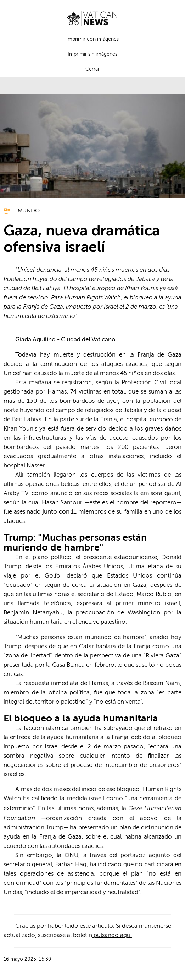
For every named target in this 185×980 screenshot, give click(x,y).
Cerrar (92, 69)
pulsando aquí (112, 935)
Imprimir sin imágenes (92, 54)
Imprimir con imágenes (92, 39)
